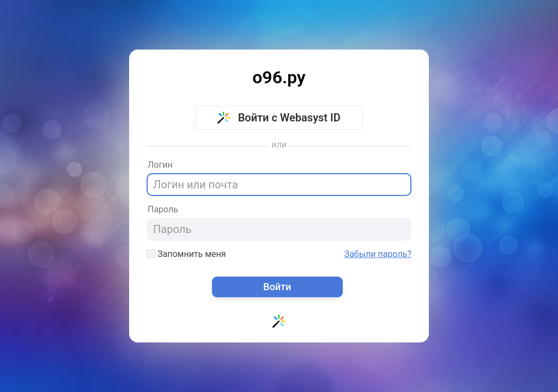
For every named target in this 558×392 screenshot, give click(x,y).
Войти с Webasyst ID (279, 118)
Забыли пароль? (378, 254)
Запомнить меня (186, 254)
